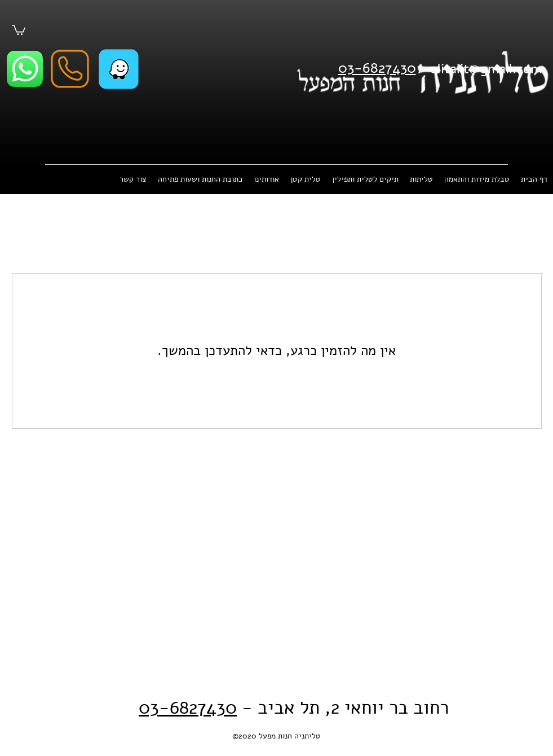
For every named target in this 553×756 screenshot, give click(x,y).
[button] (19, 29)
